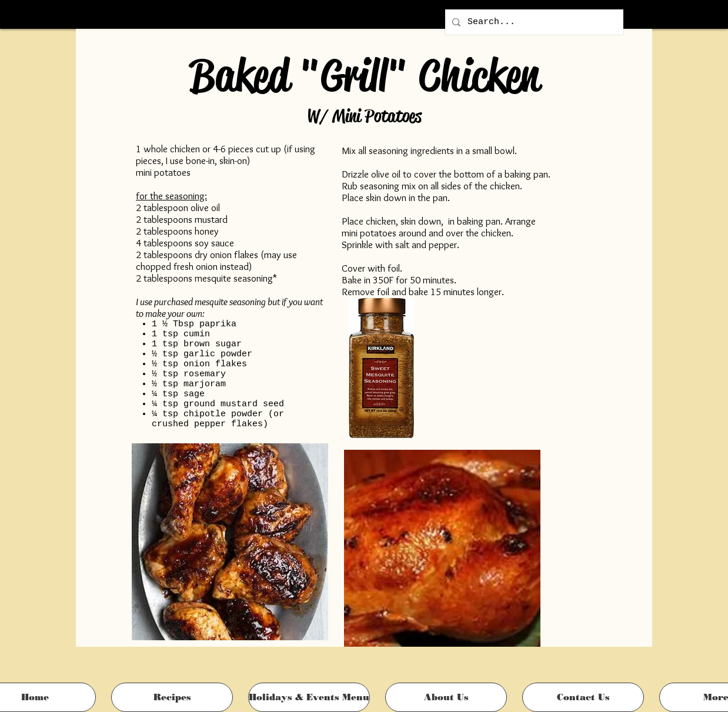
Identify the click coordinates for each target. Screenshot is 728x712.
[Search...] (533, 22)
